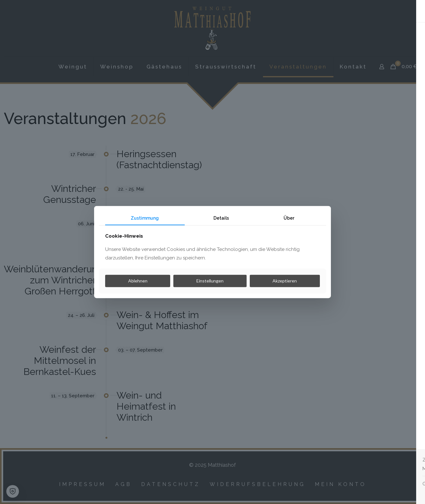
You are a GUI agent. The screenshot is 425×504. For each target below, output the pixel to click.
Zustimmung (145, 218)
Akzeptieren (285, 281)
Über (289, 218)
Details (221, 218)
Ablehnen (138, 281)
